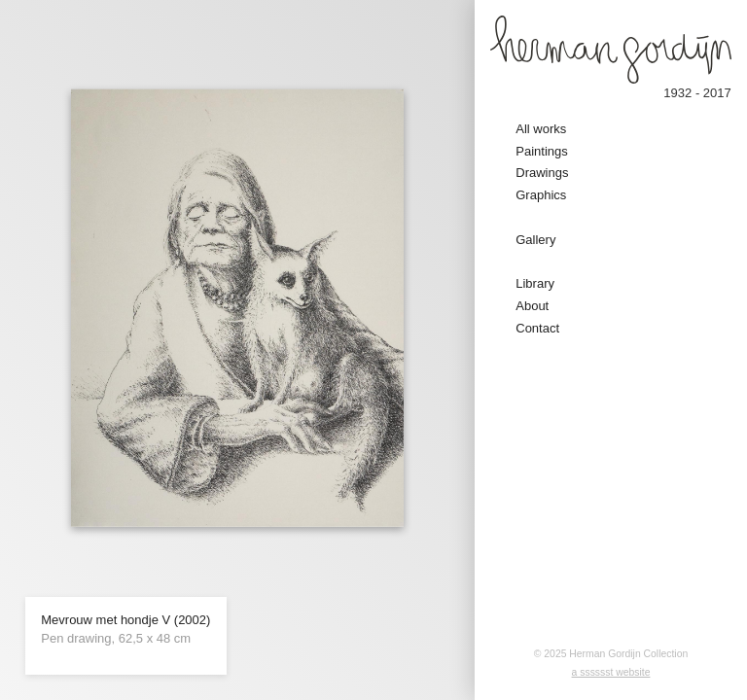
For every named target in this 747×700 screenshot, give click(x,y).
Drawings (542, 173)
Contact (537, 328)
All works (541, 129)
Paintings (541, 151)
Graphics (541, 195)
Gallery (535, 240)
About (532, 306)
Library (535, 283)
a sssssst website (611, 672)
